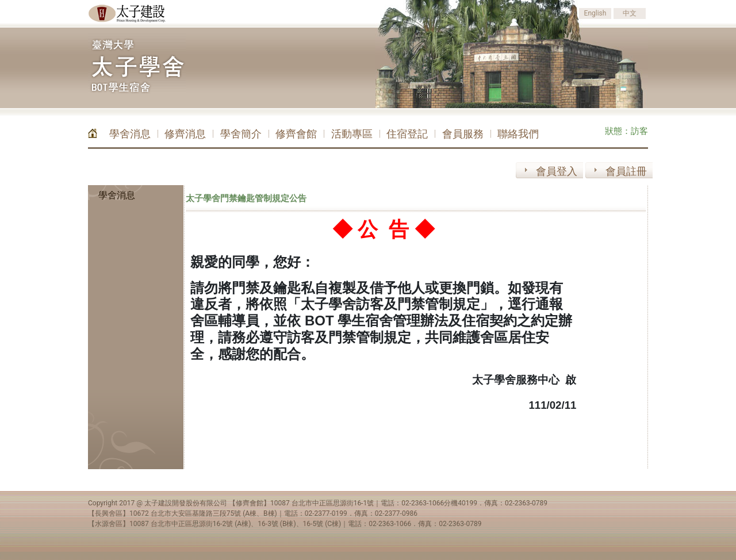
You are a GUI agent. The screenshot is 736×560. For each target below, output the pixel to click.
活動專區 (352, 134)
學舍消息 (130, 134)
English (595, 13)
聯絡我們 (518, 134)
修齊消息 (185, 134)
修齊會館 (296, 134)
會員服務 (463, 134)
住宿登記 (407, 134)
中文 (630, 13)
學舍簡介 (241, 134)
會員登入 (557, 171)
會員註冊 (626, 171)
